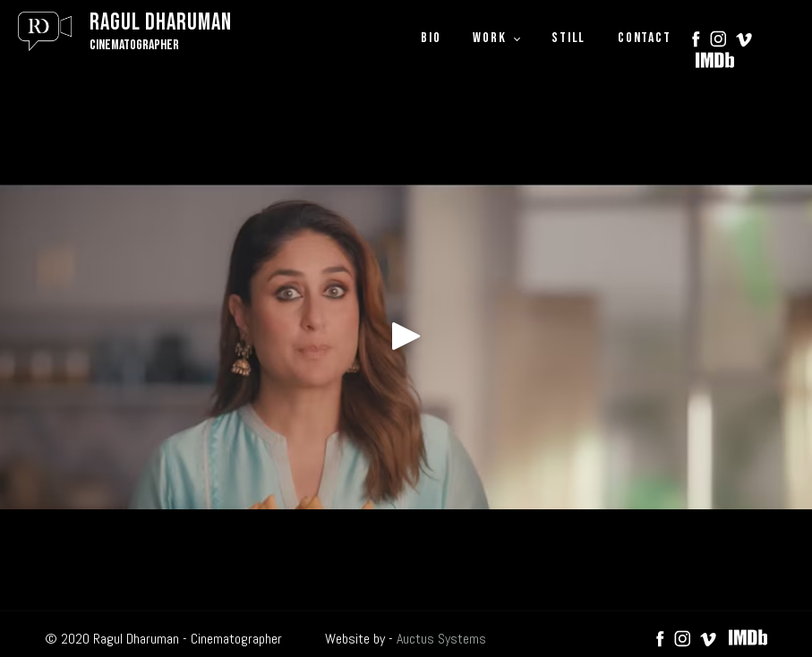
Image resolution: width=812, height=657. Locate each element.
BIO (431, 38)
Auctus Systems (441, 639)
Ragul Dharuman (161, 23)
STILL (568, 38)
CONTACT (644, 38)
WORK (489, 38)
